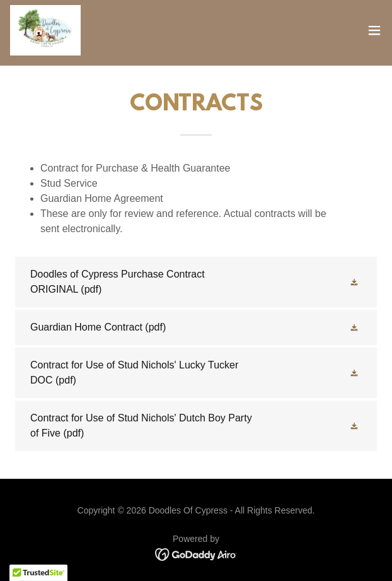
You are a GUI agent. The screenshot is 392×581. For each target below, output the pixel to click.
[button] (374, 30)
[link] (45, 30)
